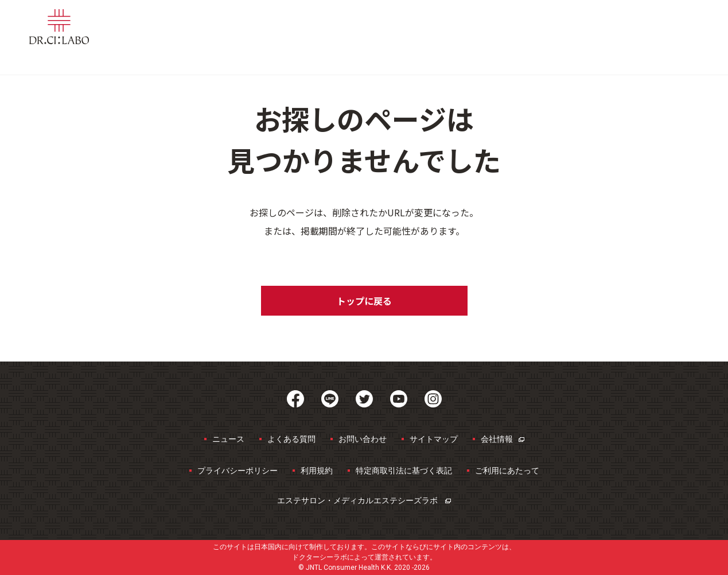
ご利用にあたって (507, 471)
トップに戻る (364, 301)
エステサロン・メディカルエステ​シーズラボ (364, 500)
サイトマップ (434, 439)
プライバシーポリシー (238, 471)
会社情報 (503, 439)
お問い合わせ (363, 439)
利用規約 (317, 471)
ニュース (228, 439)
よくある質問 (291, 439)
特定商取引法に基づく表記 (404, 471)
